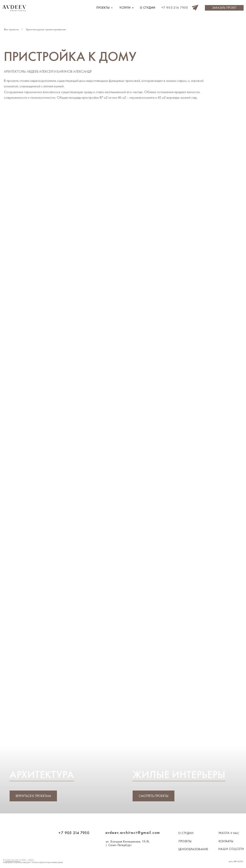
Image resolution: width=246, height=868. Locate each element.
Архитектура (42, 774)
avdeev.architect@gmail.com (133, 833)
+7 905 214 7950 (74, 833)
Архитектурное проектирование (46, 29)
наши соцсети (231, 849)
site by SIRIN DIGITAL (236, 862)
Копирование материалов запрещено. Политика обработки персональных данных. (33, 862)
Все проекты (11, 29)
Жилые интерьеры (179, 774)
